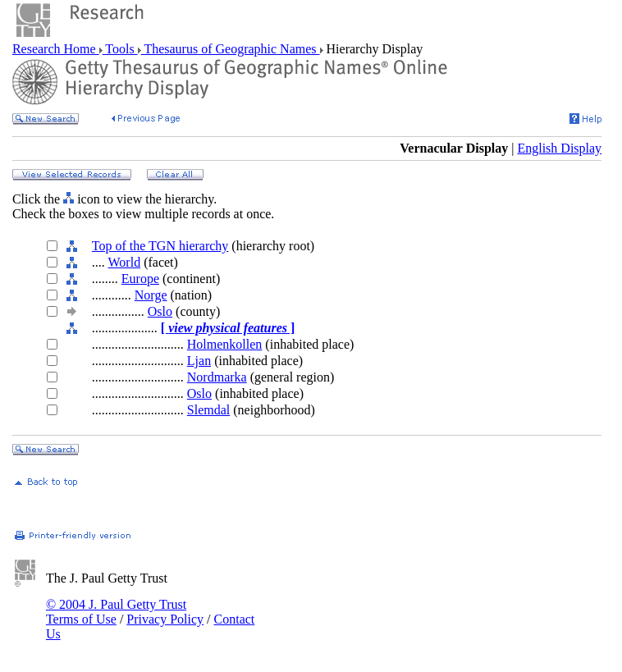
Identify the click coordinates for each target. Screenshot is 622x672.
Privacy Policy (165, 619)
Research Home (56, 49)
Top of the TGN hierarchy (160, 246)
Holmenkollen (225, 344)
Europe (140, 279)
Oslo (160, 311)
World (125, 262)
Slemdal (208, 410)
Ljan (199, 361)
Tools (120, 49)
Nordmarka (217, 377)
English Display (559, 148)
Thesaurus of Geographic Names (231, 49)
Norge (151, 295)
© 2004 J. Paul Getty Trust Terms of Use (116, 612)
